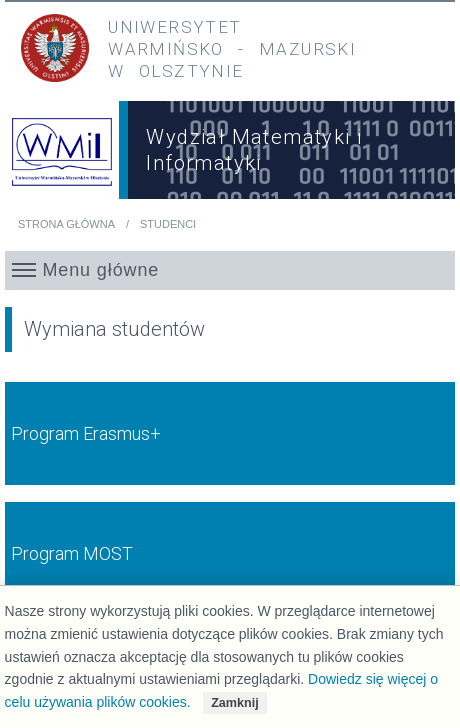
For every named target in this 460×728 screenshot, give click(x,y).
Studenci (168, 224)
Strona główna (66, 224)
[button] (230, 270)
